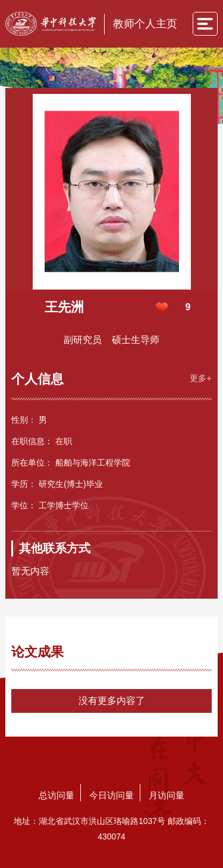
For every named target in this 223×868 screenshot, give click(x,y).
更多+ (200, 378)
